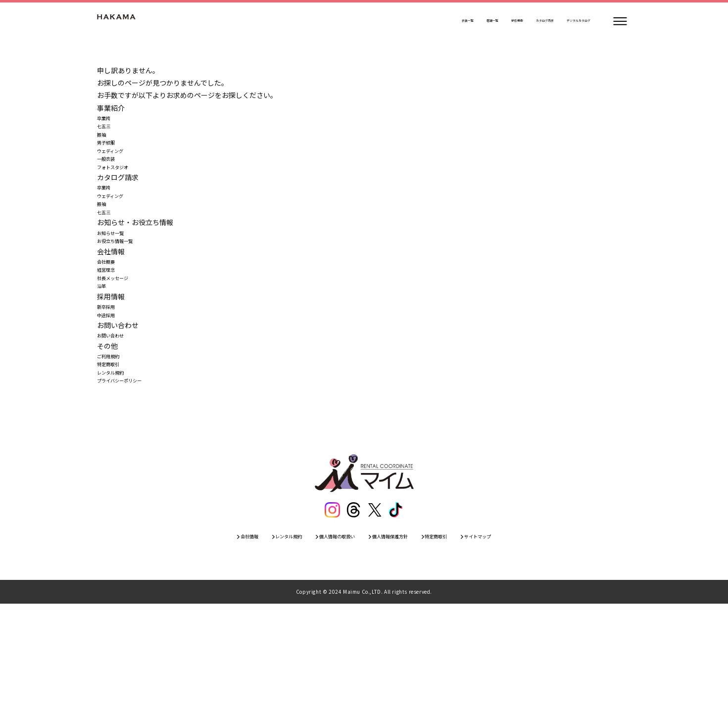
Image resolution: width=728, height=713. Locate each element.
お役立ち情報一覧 (125, 294)
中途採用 (111, 394)
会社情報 (205, 643)
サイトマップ (521, 643)
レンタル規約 (118, 469)
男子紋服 (111, 157)
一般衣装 (111, 183)
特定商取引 (114, 457)
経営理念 (111, 332)
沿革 (104, 357)
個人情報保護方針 (400, 643)
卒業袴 (107, 120)
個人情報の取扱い (326, 643)
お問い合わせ (118, 419)
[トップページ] (127, 21)
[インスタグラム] (330, 614)
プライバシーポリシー (132, 481)
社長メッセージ (121, 344)
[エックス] (376, 614)
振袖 (104, 145)
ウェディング (118, 170)
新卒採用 (111, 382)
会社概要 (111, 320)
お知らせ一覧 (118, 282)
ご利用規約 (114, 444)
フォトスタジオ (121, 195)
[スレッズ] (353, 614)
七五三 (107, 133)
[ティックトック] (398, 614)
